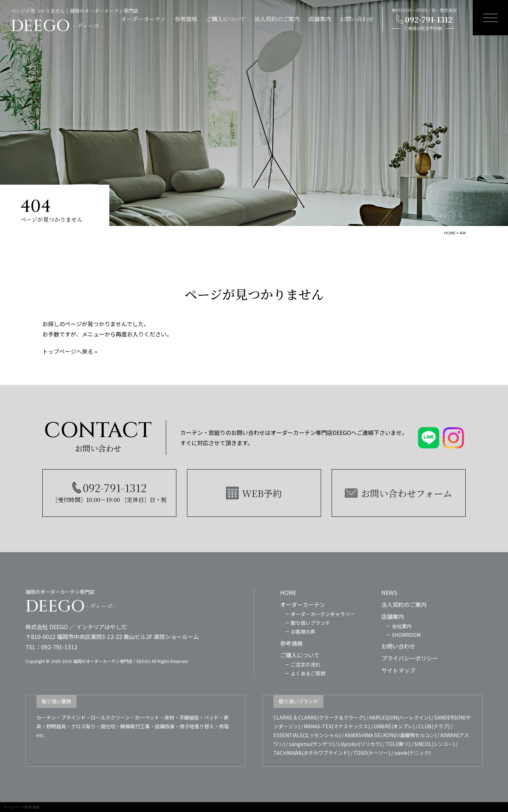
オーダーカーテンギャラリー (323, 614)
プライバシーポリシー (410, 658)
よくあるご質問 (308, 673)
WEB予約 (262, 493)
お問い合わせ (357, 19)
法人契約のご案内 (277, 19)
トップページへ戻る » (70, 351)
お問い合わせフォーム (407, 493)
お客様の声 (303, 632)
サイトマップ (398, 670)
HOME (288, 592)
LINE (498, 447)
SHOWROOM (406, 635)
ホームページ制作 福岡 (22, 807)
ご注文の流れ (306, 664)
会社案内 (402, 626)
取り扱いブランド (310, 623)
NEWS (389, 592)
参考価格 (186, 19)
